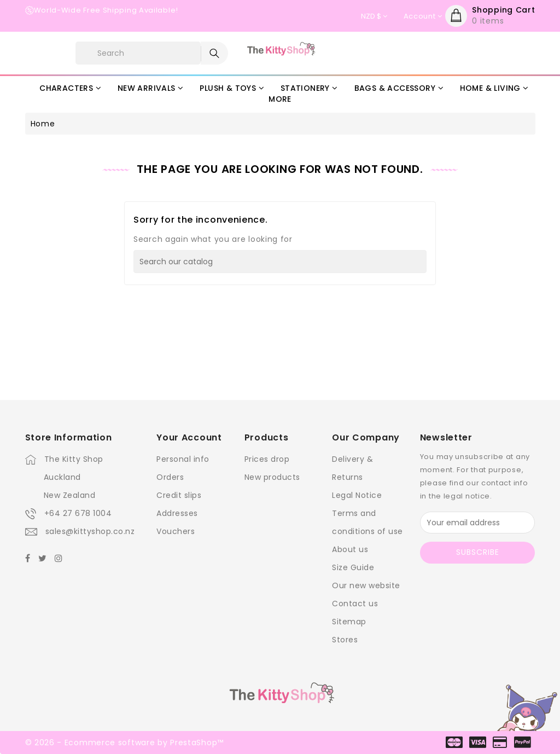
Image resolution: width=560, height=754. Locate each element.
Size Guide (353, 567)
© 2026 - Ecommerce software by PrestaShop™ (124, 743)
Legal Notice (357, 495)
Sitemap (349, 622)
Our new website (366, 585)
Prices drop (267, 459)
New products (272, 477)
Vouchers (176, 531)
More (280, 99)
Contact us (355, 604)
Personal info (183, 459)
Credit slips (179, 495)
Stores (345, 640)
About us (350, 549)
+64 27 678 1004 (78, 513)
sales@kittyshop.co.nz (90, 531)
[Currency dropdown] (374, 16)
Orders (170, 477)
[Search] (280, 262)
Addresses (177, 513)
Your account (189, 437)
